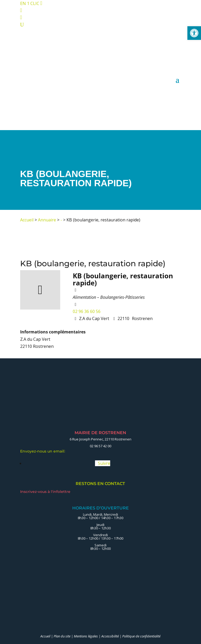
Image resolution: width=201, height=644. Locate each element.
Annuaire (47, 220)
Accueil (27, 220)
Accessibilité (110, 636)
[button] (194, 33)
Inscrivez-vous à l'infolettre (46, 492)
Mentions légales (86, 636)
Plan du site (62, 636)
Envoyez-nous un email (43, 451)
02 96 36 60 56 (87, 311)
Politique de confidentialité (141, 636)
